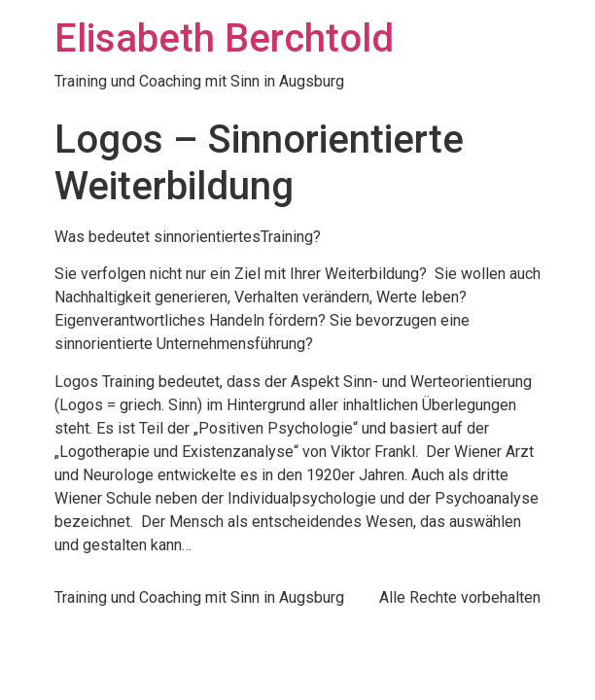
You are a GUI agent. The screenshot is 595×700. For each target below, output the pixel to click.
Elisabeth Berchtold (224, 38)
